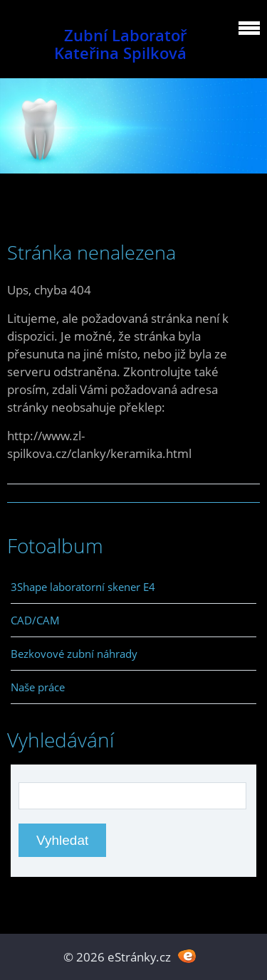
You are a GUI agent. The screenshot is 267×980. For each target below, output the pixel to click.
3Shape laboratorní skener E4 (83, 587)
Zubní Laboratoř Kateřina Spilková (120, 44)
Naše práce (38, 687)
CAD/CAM (35, 620)
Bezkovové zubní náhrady (74, 654)
